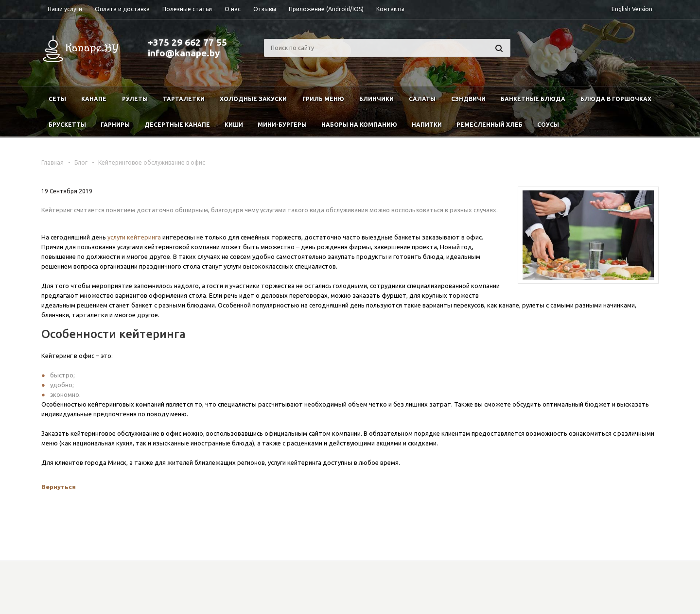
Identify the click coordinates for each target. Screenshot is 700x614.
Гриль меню (323, 99)
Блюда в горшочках (616, 99)
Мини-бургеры (282, 125)
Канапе (94, 99)
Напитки (427, 125)
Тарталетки (184, 99)
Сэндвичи (468, 99)
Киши (234, 125)
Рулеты (135, 99)
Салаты (422, 99)
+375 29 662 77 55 (187, 42)
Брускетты (67, 125)
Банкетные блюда (533, 99)
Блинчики (376, 99)
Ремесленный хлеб (490, 125)
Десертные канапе (177, 125)
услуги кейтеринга (134, 237)
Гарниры (115, 125)
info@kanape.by (184, 53)
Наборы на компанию (359, 125)
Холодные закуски (253, 99)
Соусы (548, 125)
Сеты (57, 99)
